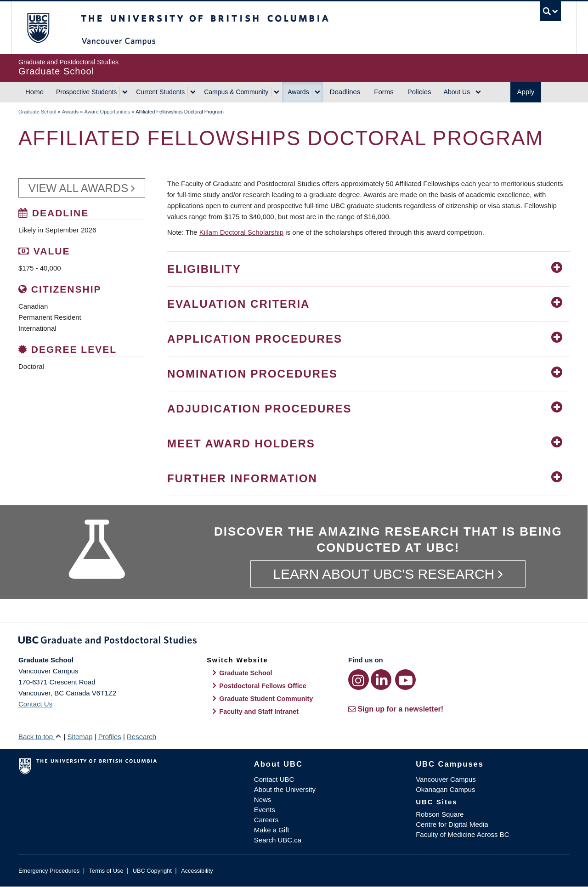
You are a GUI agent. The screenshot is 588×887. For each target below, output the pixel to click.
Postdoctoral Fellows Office (263, 686)
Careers (266, 820)
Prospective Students (86, 92)
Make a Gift (272, 830)
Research (141, 737)
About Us (457, 92)
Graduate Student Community (266, 699)
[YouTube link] (405, 680)
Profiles (110, 737)
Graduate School (37, 112)
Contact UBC (274, 779)
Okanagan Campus (445, 789)
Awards (298, 92)
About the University (285, 789)
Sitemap (80, 737)
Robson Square (440, 814)
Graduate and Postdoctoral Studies (294, 642)
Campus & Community (236, 92)
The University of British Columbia (38, 28)
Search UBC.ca (278, 840)
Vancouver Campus (446, 779)
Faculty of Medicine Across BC (462, 834)
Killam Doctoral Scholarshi (240, 232)
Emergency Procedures (49, 871)
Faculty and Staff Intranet (259, 712)
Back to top (40, 737)
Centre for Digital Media (452, 824)
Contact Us (35, 704)
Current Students (160, 92)
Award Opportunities (107, 112)
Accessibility (197, 871)
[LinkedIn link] (381, 680)
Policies (419, 92)
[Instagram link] (359, 680)
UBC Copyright (152, 871)
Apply (526, 92)
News (263, 799)
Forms (384, 92)
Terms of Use (106, 871)
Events (265, 810)
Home (34, 92)
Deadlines (345, 92)
